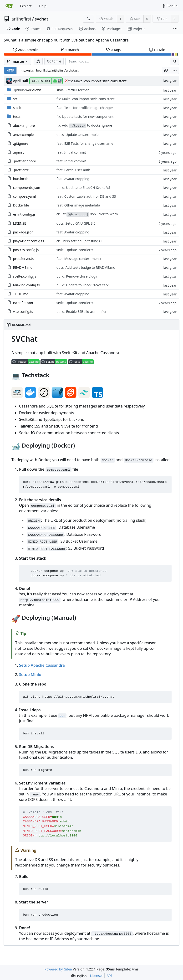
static (17, 108)
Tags (113, 50)
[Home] (9, 6)
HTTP (10, 70)
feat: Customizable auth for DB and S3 (86, 196)
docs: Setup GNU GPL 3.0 (76, 223)
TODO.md (21, 294)
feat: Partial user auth (73, 170)
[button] (38, 61)
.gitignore (21, 143)
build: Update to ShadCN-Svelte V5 (83, 188)
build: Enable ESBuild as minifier (82, 312)
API (109, 976)
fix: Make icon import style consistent (97, 81)
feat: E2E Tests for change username (85, 143)
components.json (27, 188)
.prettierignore (25, 161)
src (15, 99)
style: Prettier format (73, 90)
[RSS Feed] (89, 19)
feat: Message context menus (79, 259)
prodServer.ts (23, 259)
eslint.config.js (24, 214)
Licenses (97, 976)
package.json (23, 232)
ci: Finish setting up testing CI (79, 241)
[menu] (175, 70)
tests (17, 116)
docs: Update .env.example (77, 135)
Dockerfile (21, 205)
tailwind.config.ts (26, 285)
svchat (42, 19)
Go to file (54, 61)
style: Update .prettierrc (75, 250)
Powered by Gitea (58, 969)
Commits (26, 50)
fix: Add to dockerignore (84, 126)
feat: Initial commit (71, 152)
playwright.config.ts (29, 241)
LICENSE (20, 223)
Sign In (170, 6)
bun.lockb (21, 179)
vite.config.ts (23, 312)
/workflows (27, 90)
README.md (23, 267)
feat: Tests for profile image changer (85, 108)
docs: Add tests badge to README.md (86, 267)
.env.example (23, 135)
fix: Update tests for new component (85, 116)
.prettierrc (21, 170)
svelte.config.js (25, 276)
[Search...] (175, 61)
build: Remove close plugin (77, 276)
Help (43, 6)
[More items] (175, 29)
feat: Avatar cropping (73, 179)
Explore (26, 6)
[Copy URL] (166, 70)
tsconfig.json (23, 303)
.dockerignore (24, 126)
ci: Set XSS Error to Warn (87, 214)
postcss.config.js (26, 250)
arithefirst (21, 19)
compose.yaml (24, 196)
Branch (70, 50)
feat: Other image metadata (78, 205)
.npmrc (19, 152)
